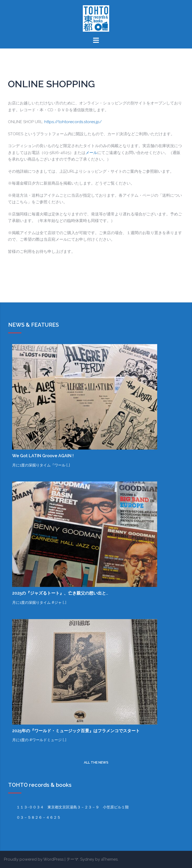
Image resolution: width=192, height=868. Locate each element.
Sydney (87, 859)
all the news (96, 762)
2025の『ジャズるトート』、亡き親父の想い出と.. (60, 593)
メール (91, 153)
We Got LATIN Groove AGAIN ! (43, 456)
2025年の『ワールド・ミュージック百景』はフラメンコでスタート (76, 731)
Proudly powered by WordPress (34, 859)
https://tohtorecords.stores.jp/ (73, 122)
